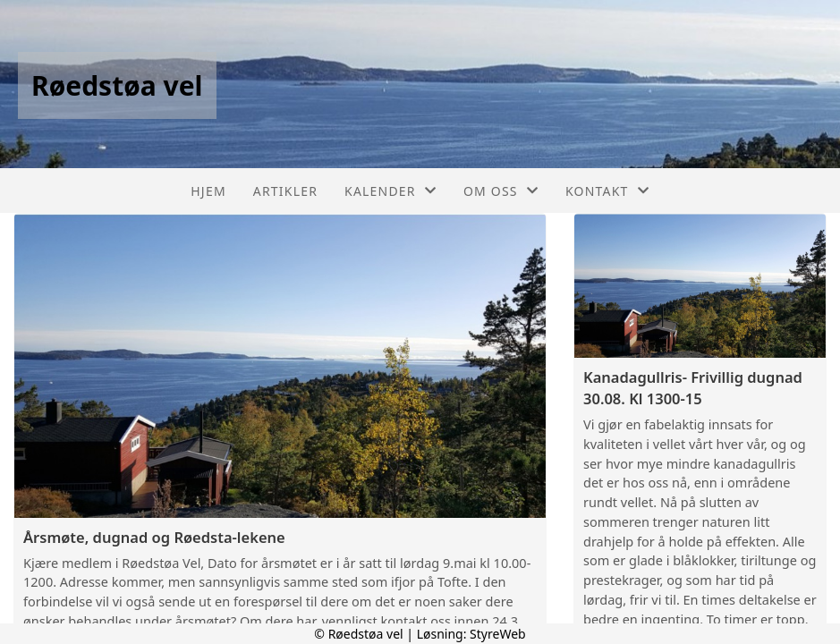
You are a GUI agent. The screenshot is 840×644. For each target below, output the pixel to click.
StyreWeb (498, 634)
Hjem (208, 191)
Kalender (390, 191)
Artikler (285, 191)
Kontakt (607, 191)
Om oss (501, 191)
